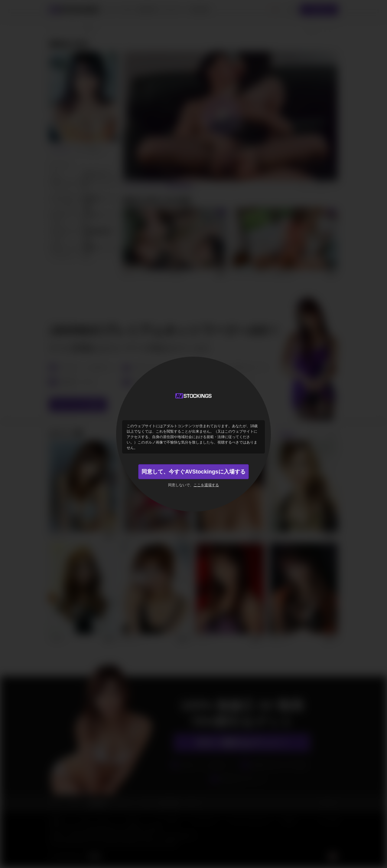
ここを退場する (206, 485)
